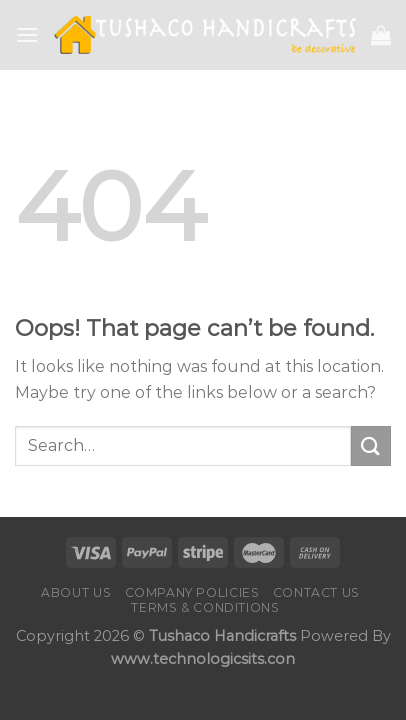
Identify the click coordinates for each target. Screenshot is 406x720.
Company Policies (192, 592)
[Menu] (27, 34)
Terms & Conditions (205, 607)
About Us (76, 592)
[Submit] (371, 445)
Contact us (316, 592)
